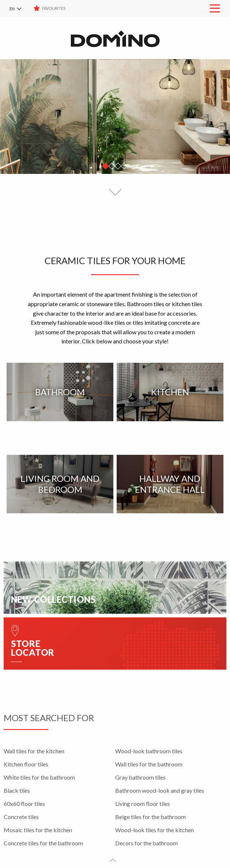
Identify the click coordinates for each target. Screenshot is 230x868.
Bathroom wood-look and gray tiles (160, 790)
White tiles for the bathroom (39, 777)
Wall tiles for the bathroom (149, 764)
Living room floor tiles (143, 804)
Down (115, 189)
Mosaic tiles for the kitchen (38, 830)
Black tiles (17, 790)
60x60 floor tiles (24, 804)
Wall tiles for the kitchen (34, 751)
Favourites (54, 8)
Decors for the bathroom (146, 843)
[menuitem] (20, 8)
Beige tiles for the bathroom (150, 817)
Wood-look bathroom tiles (149, 751)
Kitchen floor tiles (26, 764)
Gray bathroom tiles (140, 777)
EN (12, 9)
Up (113, 862)
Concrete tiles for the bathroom (43, 843)
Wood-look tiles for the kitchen (154, 830)
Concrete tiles (21, 817)
